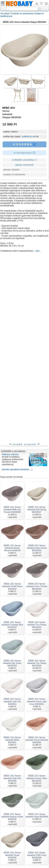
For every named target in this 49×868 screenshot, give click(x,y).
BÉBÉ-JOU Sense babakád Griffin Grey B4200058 (37, 855)
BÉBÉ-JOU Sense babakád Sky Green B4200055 (12, 663)
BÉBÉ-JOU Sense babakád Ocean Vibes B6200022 (37, 778)
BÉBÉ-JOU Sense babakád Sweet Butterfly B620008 (37, 740)
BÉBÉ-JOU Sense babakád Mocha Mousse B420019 (12, 548)
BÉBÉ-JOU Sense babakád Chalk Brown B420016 (12, 586)
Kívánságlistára (25, 153)
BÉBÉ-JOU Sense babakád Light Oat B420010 (12, 701)
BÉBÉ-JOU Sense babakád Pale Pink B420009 (12, 778)
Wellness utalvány (10, 454)
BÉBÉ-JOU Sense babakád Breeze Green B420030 (12, 817)
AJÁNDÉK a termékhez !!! (24, 160)
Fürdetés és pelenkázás (22, 14)
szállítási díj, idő (28, 136)
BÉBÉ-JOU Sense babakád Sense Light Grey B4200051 (37, 701)
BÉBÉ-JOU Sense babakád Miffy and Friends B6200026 (12, 510)
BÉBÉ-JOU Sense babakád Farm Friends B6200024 (37, 586)
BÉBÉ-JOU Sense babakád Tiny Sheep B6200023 (37, 625)
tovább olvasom (24, 444)
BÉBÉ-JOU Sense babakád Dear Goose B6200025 (37, 548)
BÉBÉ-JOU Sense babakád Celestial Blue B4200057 (12, 625)
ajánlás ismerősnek (24, 165)
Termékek (5, 14)
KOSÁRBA (24, 144)
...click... (37, 251)
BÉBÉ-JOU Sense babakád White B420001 (12, 740)
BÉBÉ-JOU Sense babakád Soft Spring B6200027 (37, 510)
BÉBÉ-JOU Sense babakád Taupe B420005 (12, 855)
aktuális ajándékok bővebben (16, 469)
